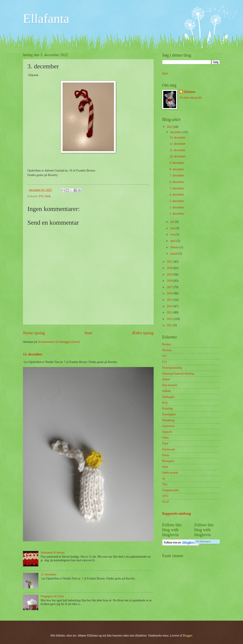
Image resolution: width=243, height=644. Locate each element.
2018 (170, 281)
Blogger (187, 636)
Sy (164, 479)
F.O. (165, 362)
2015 (170, 300)
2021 (170, 262)
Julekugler (168, 397)
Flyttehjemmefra (172, 368)
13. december (33, 354)
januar (174, 254)
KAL (165, 403)
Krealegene (169, 414)
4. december (177, 195)
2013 (170, 312)
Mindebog (168, 420)
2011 (170, 325)
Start (88, 333)
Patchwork (169, 449)
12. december (177, 144)
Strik (48, 196)
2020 (170, 268)
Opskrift (167, 432)
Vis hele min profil (190, 98)
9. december (177, 163)
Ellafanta (46, 18)
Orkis (166, 438)
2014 (170, 306)
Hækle (166, 379)
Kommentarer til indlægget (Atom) (59, 342)
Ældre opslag (143, 333)
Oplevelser (169, 426)
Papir (165, 443)
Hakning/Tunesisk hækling (178, 374)
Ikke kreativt (170, 385)
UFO (165, 496)
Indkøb (166, 391)
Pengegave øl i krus (52, 596)
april (173, 241)
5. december (177, 188)
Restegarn (168, 461)
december (176, 132)
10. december (177, 156)
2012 (170, 319)
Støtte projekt (170, 473)
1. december (177, 214)
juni (173, 228)
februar (175, 247)
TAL (165, 484)
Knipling (167, 409)
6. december (177, 182)
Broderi (167, 344)
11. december (177, 150)
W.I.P (166, 502)
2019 (170, 275)
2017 (170, 287)
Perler (166, 455)
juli (173, 222)
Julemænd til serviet (53, 553)
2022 (170, 127)
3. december (177, 201)
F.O (41, 196)
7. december (177, 175)
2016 (170, 293)
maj (173, 234)
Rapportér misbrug (177, 514)
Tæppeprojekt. (171, 490)
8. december (177, 169)
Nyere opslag (34, 333)
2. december (177, 207)
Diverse (167, 350)
